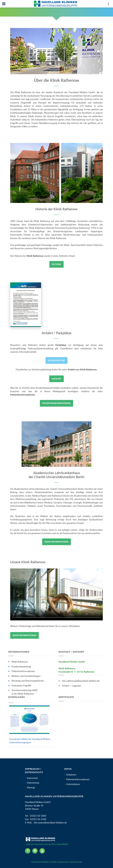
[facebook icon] (28, 851)
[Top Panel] (108, 4)
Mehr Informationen (56, 542)
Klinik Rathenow (20, 662)
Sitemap (31, 787)
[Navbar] (4, 4)
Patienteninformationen (56, 403)
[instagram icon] (35, 851)
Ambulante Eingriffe (21, 685)
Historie (56, 264)
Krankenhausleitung (21, 666)
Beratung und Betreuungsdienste (28, 681)
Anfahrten (71, 775)
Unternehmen (73, 784)
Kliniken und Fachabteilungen (26, 676)
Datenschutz (33, 783)
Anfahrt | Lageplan (71, 686)
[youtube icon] (42, 851)
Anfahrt (56, 379)
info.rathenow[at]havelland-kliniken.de (81, 681)
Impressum (32, 778)
